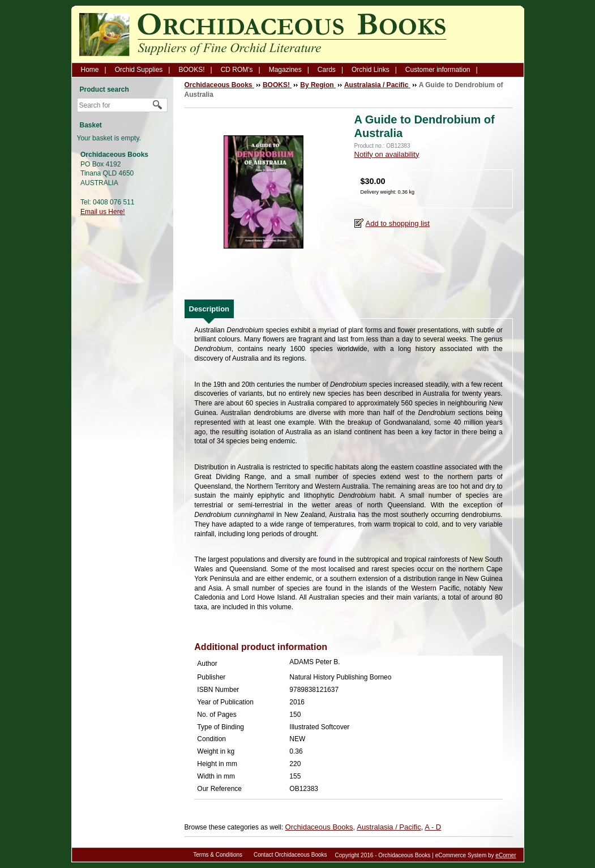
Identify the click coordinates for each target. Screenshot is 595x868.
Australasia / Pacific (389, 827)
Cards (327, 70)
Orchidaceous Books (319, 827)
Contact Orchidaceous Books (290, 855)
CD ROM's (237, 70)
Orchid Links (371, 70)
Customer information (438, 70)
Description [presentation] (209, 309)
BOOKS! (191, 70)
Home (90, 70)
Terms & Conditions (218, 855)
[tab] (209, 309)
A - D (433, 827)
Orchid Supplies (139, 70)
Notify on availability (387, 154)
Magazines (285, 70)
